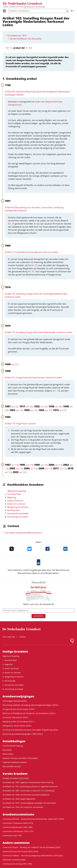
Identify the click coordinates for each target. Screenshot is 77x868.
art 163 (44, 407)
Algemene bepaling (17, 491)
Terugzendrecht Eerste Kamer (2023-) (19, 709)
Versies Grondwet (15, 774)
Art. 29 (11, 224)
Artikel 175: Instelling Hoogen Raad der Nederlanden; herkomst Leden (39, 332)
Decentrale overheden (18, 514)
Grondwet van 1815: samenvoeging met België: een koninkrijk (29, 803)
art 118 (15, 465)
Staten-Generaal (15, 501)
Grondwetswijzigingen (18, 696)
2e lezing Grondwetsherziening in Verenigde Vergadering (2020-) (30, 730)
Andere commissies (16, 843)
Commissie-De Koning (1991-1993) (17, 864)
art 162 (15, 407)
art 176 (20, 410)
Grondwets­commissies (18, 814)
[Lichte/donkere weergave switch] (73, 11)
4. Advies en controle (12, 673)
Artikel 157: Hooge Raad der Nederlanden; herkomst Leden (33, 378)
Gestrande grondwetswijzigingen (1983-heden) (23, 734)
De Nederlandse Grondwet (22, 3)
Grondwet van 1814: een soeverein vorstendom (23, 807)
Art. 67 (31, 272)
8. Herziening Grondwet (13, 689)
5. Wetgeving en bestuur (13, 677)
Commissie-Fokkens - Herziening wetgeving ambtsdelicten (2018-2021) (33, 856)
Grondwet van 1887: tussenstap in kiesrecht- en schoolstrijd (28, 791)
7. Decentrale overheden (13, 685)
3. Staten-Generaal (11, 668)
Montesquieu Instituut (33, 7)
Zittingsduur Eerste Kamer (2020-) (17, 726)
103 (30, 48)
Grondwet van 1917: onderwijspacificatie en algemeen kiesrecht (30, 786)
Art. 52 (34, 265)
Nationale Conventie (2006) (14, 860)
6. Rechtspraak (9, 681)
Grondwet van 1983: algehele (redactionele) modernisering (28, 782)
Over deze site (9, 637)
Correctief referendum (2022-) (15, 717)
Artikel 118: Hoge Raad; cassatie (20, 424)
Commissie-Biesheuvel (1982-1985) (18, 827)
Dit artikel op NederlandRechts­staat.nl (24, 533)
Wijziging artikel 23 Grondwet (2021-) (18, 722)
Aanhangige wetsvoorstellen (15, 701)
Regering (12, 497)
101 (7, 48)
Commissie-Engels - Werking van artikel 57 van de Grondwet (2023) (31, 847)
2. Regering (7, 664)
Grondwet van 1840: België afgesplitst (19, 799)
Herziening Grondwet (18, 517)
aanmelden (38, 616)
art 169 (59, 407)
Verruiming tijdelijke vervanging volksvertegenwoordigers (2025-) (31, 705)
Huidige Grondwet (15, 652)
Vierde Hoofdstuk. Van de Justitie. (26, 39)
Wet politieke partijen (12, 766)
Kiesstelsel (7, 750)
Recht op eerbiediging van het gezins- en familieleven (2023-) (29, 713)
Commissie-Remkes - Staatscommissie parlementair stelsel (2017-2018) (33, 819)
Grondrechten (14, 494)
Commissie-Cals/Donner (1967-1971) (18, 831)
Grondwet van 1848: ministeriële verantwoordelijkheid (26, 795)
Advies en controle (16, 504)
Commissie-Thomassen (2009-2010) (18, 823)
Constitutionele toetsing (13, 746)
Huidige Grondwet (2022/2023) (16, 778)
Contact (22, 637)
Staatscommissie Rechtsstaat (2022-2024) (20, 851)
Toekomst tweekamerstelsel (14, 762)
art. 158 (56, 391)
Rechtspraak (13, 510)
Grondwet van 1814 (17, 36)
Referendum (8, 754)
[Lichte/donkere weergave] (73, 11)
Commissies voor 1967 (12, 835)
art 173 (15, 364)
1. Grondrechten (10, 660)
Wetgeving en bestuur (18, 507)
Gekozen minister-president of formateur (20, 758)
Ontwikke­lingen (14, 741)
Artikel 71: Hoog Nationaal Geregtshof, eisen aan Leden (32, 252)
